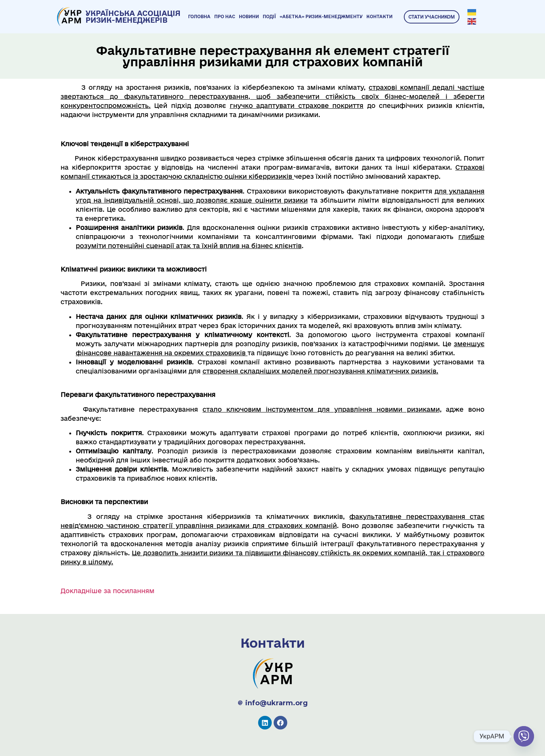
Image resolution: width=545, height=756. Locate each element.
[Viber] (524, 736)
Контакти (379, 16)
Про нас (225, 16)
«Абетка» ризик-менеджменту (321, 16)
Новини (249, 16)
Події (269, 16)
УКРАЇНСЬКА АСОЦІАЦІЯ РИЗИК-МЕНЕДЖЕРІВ (133, 17)
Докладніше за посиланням (107, 591)
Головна (199, 16)
